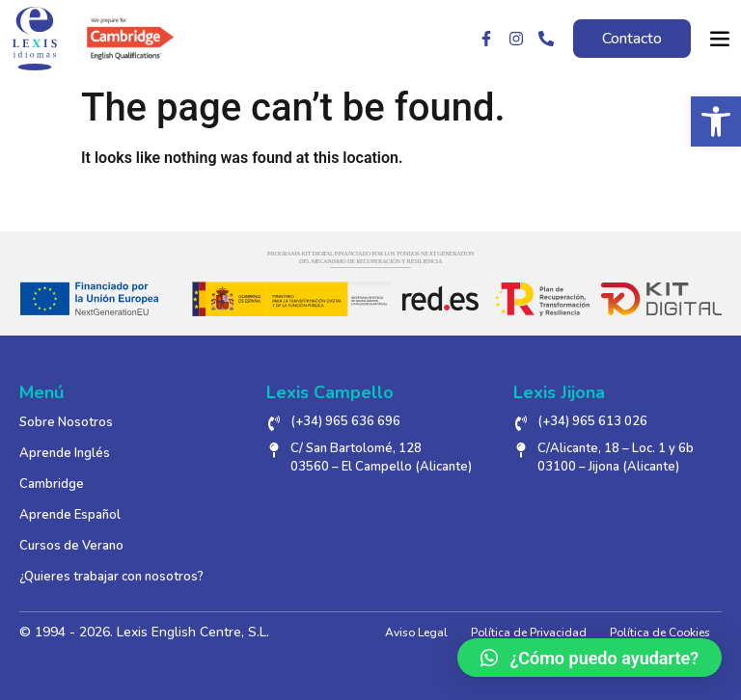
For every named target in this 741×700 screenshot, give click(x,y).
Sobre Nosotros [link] (66, 422)
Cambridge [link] (52, 484)
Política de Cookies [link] (660, 633)
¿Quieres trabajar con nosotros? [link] (111, 577)
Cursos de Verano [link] (71, 546)
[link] (716, 121)
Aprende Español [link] (70, 515)
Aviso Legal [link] (416, 633)
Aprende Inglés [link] (65, 453)
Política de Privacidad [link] (529, 633)
